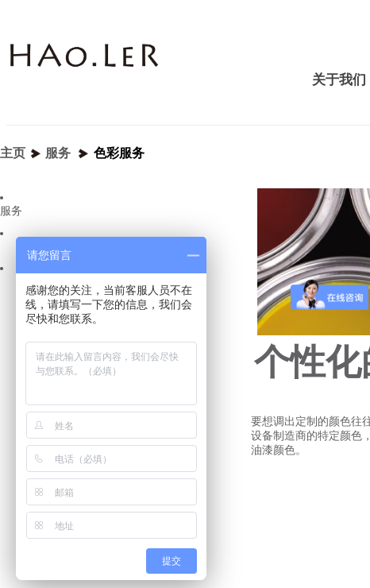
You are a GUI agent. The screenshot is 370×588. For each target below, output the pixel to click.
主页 (13, 153)
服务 (58, 153)
